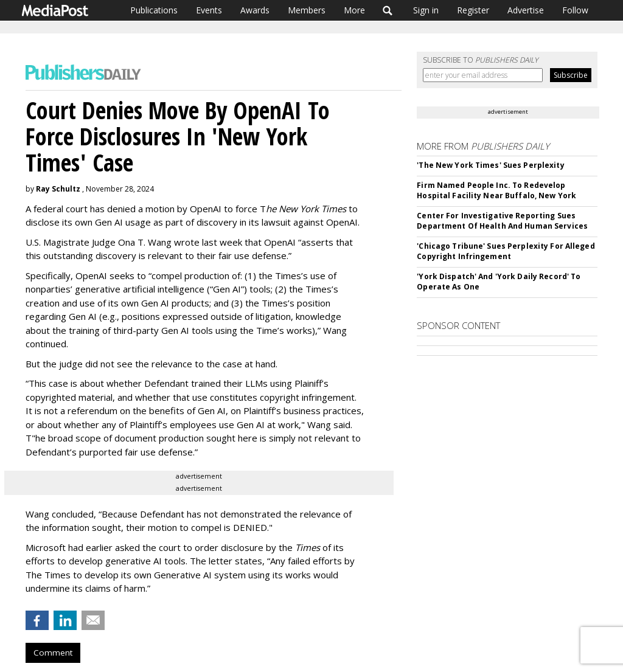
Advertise (526, 10)
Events (209, 10)
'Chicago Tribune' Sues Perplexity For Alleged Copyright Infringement (506, 251)
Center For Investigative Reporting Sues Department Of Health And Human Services (502, 221)
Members (307, 10)
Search (388, 10)
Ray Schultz (58, 189)
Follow (575, 10)
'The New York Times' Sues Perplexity (490, 165)
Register (473, 10)
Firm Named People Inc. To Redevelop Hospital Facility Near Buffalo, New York (496, 190)
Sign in (426, 10)
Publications (154, 10)
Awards (255, 10)
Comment (53, 653)
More (354, 10)
